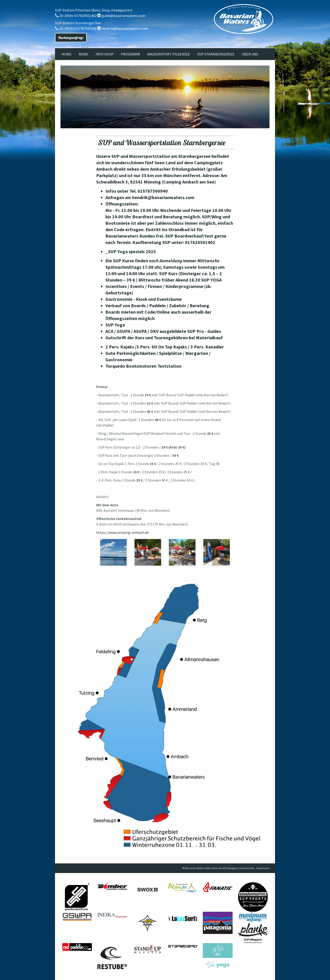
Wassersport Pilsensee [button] (169, 54)
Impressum (263, 868)
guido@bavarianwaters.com (123, 16)
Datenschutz (247, 868)
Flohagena (232, 868)
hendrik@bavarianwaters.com (125, 28)
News (84, 54)
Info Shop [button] (104, 54)
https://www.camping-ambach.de (122, 532)
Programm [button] (130, 54)
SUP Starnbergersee (216, 54)
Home (67, 54)
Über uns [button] (250, 54)
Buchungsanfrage (71, 38)
